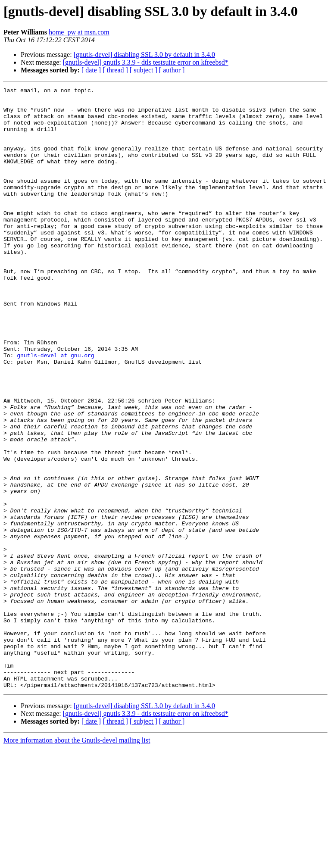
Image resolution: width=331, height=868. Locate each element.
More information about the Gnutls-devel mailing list (77, 860)
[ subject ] (144, 70)
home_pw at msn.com (79, 32)
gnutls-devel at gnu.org (55, 409)
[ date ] (91, 70)
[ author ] (172, 70)
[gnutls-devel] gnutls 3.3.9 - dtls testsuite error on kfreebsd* (146, 62)
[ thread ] (115, 70)
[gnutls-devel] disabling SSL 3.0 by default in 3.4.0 (144, 55)
